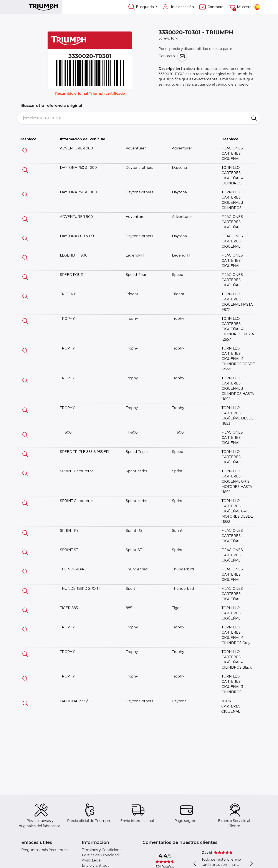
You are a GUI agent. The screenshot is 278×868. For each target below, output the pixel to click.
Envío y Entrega (96, 866)
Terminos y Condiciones (103, 850)
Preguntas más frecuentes (44, 850)
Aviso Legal (92, 860)
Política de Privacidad (100, 855)
